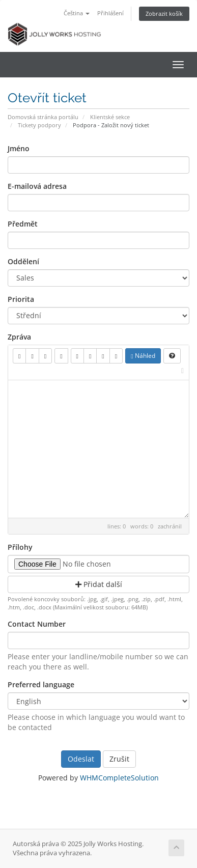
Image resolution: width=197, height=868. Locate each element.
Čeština (77, 13)
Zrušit (119, 759)
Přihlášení (110, 13)
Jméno (19, 148)
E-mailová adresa (37, 186)
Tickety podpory (39, 125)
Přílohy (20, 547)
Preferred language (41, 684)
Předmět (23, 224)
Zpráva (19, 337)
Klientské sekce (110, 117)
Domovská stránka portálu (43, 117)
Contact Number (37, 624)
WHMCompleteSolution (119, 778)
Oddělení (23, 261)
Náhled (143, 356)
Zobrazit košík (164, 13)
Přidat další (99, 584)
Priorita (21, 299)
